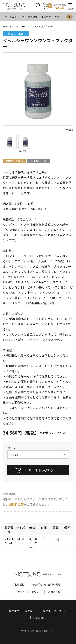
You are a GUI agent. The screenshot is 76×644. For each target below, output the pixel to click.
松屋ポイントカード (55, 611)
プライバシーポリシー (29, 592)
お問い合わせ (55, 592)
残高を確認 (59, 8)
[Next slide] (69, 17)
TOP (5, 26)
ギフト (58, 17)
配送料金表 (16, 504)
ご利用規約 (18, 584)
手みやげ (46, 17)
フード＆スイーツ (14, 17)
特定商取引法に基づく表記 (46, 584)
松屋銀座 (14, 611)
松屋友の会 (39, 618)
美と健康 (33, 17)
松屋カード (31, 611)
